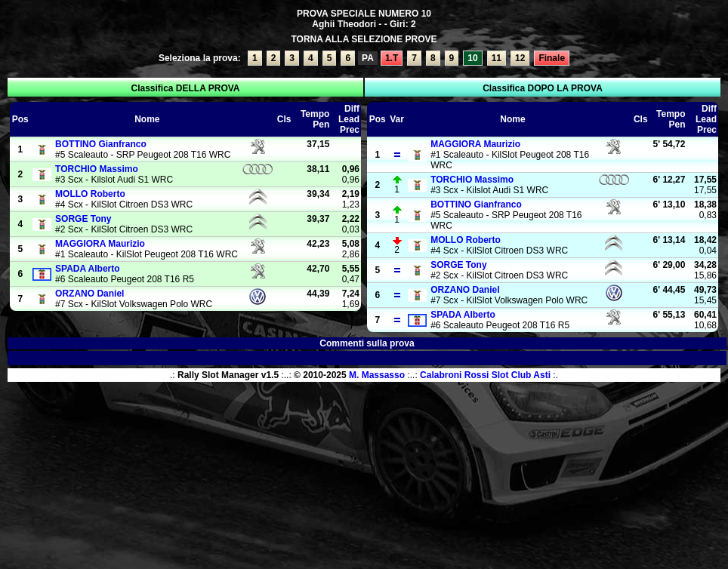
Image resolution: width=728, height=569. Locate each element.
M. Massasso (377, 375)
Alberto (88, 269)
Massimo (97, 169)
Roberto (90, 194)
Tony (83, 219)
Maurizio (100, 244)
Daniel (89, 294)
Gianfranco (101, 144)
